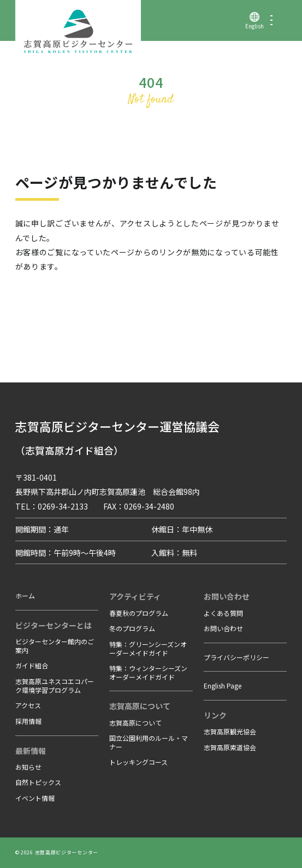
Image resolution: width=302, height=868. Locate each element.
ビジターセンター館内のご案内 (55, 646)
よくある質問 (223, 613)
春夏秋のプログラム (139, 613)
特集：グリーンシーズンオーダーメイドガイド (148, 648)
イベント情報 (35, 798)
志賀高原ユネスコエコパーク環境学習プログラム (55, 686)
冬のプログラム (132, 628)
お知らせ (28, 767)
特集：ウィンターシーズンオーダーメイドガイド (148, 672)
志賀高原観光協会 (230, 731)
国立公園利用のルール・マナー (149, 742)
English (254, 26)
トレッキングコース (138, 762)
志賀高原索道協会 (230, 747)
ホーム (25, 595)
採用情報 (28, 721)
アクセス (28, 705)
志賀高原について (135, 723)
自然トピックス (38, 782)
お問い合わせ (223, 628)
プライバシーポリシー (236, 657)
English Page (223, 686)
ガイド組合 (32, 665)
